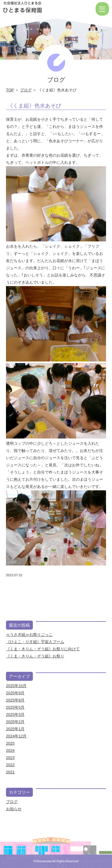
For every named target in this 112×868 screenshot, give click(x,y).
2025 (10, 743)
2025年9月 (15, 693)
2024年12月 (16, 736)
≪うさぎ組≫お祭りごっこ (29, 635)
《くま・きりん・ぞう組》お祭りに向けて (43, 649)
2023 (10, 758)
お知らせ (14, 809)
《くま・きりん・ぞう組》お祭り (35, 656)
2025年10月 (16, 686)
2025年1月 (15, 729)
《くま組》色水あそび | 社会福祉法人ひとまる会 (42, 9)
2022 (10, 765)
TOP (10, 90)
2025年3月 (15, 714)
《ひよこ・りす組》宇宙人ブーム (35, 642)
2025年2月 (15, 722)
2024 (10, 750)
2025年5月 (15, 707)
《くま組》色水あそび (34, 106)
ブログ (26, 90)
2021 (10, 772)
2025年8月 (15, 700)
